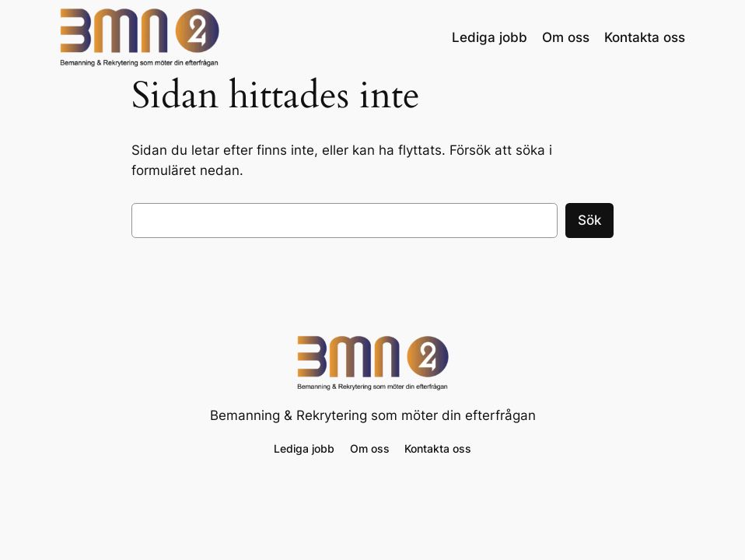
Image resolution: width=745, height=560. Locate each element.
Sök (589, 220)
